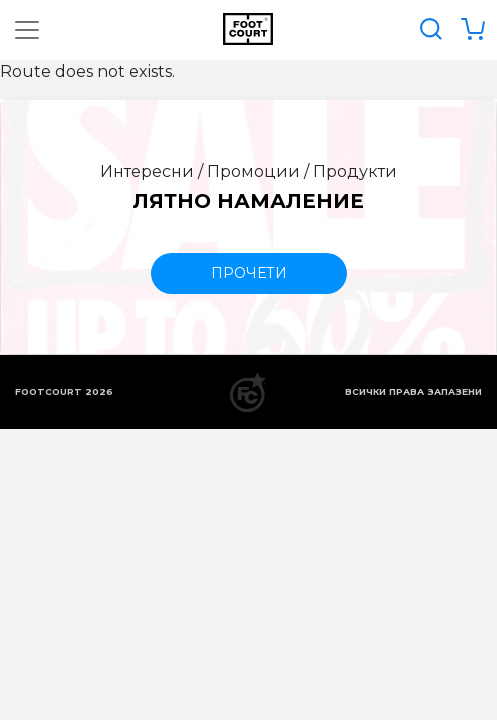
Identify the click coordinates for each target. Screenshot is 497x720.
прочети (249, 273)
